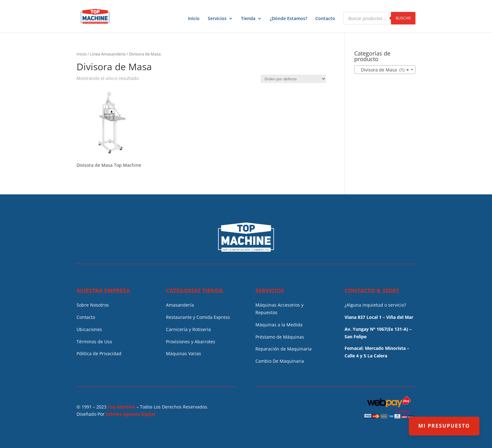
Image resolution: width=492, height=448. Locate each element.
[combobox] (385, 70)
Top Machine (121, 407)
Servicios (217, 19)
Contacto (325, 19)
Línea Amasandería (108, 54)
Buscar (403, 18)
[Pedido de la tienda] (293, 79)
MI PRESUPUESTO (444, 426)
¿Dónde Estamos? (289, 19)
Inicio (194, 19)
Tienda (248, 19)
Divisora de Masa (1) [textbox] (383, 70)
